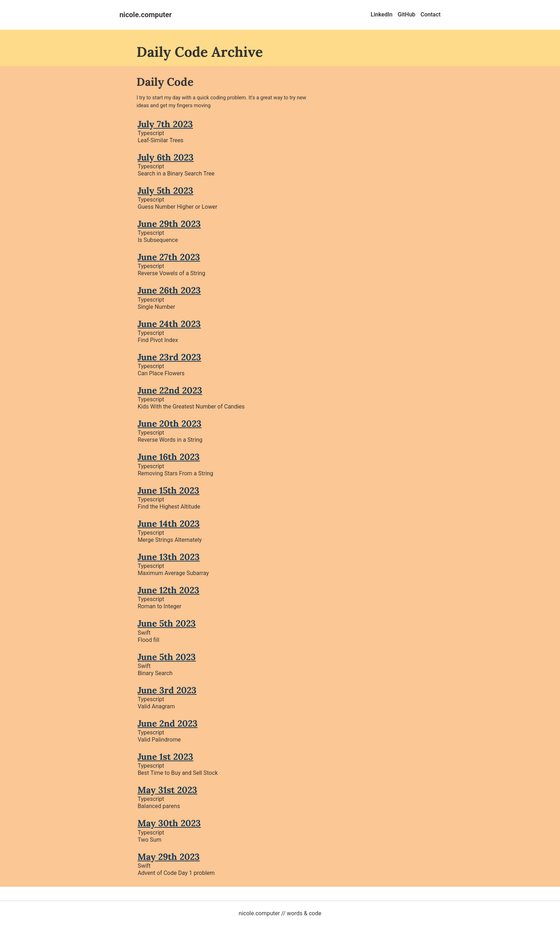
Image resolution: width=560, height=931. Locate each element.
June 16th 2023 (169, 457)
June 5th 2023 (167, 623)
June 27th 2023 (169, 257)
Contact (430, 14)
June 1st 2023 (165, 757)
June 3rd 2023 (167, 690)
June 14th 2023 (169, 524)
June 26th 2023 (169, 290)
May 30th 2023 (169, 823)
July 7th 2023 (165, 124)
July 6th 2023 (166, 157)
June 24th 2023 (169, 324)
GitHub (406, 14)
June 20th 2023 (169, 424)
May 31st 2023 (167, 790)
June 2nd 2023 (167, 723)
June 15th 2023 (168, 490)
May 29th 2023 (169, 857)
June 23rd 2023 (169, 357)
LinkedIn (382, 14)
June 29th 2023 (169, 224)
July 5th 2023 (165, 190)
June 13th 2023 (169, 557)
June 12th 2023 (168, 590)
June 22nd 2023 (170, 390)
